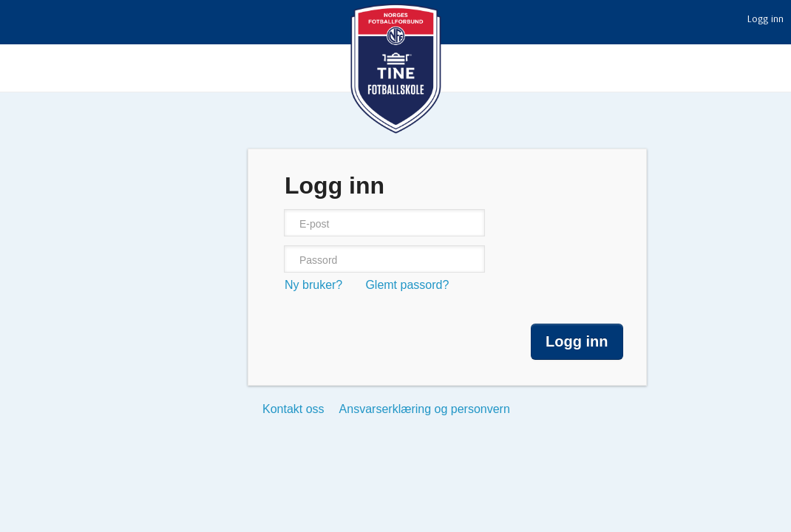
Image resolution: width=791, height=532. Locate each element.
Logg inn (765, 20)
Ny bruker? (313, 285)
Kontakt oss (293, 409)
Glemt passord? (407, 285)
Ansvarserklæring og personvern (425, 409)
